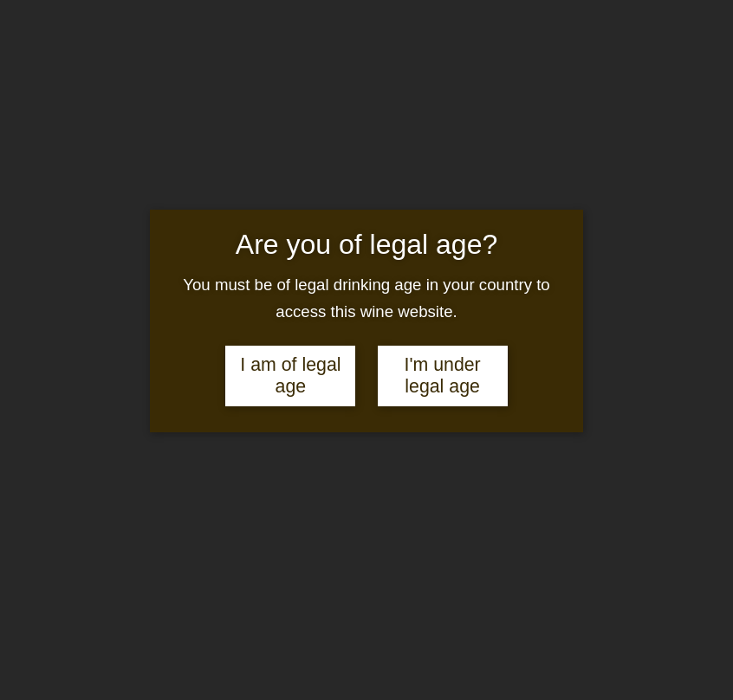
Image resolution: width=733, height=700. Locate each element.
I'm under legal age (442, 376)
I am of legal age (290, 376)
